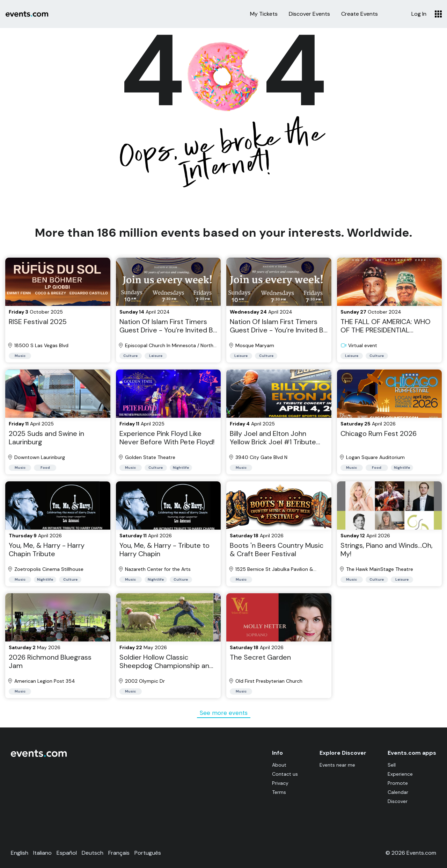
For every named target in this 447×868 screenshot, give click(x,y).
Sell (392, 765)
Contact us (283, 774)
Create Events (360, 14)
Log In (419, 14)
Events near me (336, 765)
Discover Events (309, 14)
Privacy (279, 783)
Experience (400, 774)
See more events (224, 713)
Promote (398, 783)
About (277, 765)
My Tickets (264, 14)
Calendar (398, 792)
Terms (277, 792)
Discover (398, 801)
